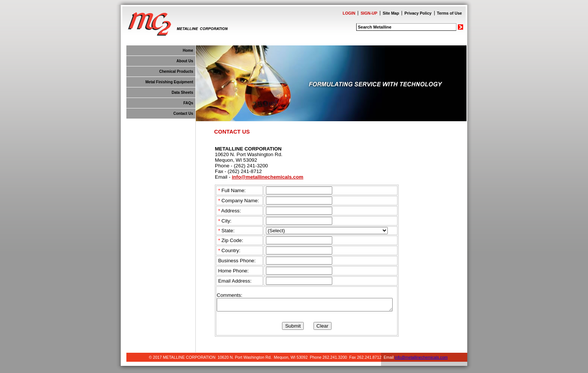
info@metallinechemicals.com (268, 177)
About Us (185, 61)
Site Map (391, 13)
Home (188, 50)
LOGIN (349, 13)
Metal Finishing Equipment (169, 82)
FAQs (188, 103)
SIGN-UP (369, 13)
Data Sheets (182, 92)
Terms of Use (449, 13)
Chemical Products (176, 71)
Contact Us (183, 114)
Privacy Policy (418, 13)
